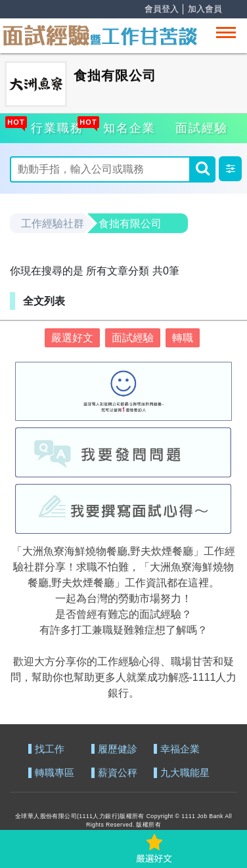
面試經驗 (201, 128)
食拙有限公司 (130, 224)
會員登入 (162, 9)
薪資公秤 (118, 773)
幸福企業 (180, 749)
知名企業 (127, 126)
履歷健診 (118, 749)
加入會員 (205, 9)
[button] (230, 169)
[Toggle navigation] (226, 33)
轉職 (183, 338)
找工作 (50, 749)
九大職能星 (185, 773)
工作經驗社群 (53, 224)
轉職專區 (55, 773)
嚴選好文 (72, 338)
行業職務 (55, 126)
